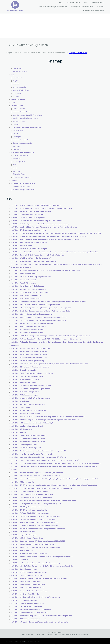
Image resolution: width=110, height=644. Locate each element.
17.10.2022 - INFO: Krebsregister (23, 482)
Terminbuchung (18, 131)
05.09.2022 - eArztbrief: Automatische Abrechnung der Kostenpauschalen (38, 529)
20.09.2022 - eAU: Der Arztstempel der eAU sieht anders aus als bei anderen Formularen (43, 501)
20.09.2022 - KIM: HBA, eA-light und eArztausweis (29, 507)
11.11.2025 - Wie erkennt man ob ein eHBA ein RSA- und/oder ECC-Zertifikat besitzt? (42, 208)
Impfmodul (17, 146)
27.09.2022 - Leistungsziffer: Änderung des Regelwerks (31, 498)
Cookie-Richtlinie (30, 641)
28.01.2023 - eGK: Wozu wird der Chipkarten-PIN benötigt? (32, 423)
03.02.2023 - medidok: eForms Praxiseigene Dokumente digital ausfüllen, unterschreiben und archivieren (49, 364)
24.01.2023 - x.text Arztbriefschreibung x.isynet (28, 438)
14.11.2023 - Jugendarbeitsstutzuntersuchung (28, 330)
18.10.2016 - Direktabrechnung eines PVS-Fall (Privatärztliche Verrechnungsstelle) (41, 616)
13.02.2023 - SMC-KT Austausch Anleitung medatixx (29, 351)
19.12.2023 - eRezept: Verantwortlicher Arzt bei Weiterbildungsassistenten (38, 320)
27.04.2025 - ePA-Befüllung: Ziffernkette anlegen (29, 249)
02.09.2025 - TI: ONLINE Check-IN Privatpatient (28, 218)
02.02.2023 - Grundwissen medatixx (23, 370)
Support (16, 134)
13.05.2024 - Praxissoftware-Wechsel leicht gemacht (30, 292)
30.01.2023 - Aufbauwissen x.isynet (23, 383)
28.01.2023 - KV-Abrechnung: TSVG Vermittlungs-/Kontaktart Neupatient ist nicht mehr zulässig (46, 420)
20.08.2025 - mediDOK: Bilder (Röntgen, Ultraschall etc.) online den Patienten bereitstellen (44, 227)
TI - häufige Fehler (19, 162)
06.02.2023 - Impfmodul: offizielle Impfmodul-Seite (29, 358)
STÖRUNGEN (17, 78)
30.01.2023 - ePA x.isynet (20, 401)
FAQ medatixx (18, 149)
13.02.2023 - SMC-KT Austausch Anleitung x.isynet (29, 355)
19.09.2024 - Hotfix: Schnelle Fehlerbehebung (27, 286)
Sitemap (37, 641)
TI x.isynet (16, 96)
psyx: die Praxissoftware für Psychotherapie (28, 115)
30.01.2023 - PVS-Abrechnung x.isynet (24, 395)
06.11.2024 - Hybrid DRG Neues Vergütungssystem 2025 (31, 277)
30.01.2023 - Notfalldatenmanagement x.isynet (28, 404)
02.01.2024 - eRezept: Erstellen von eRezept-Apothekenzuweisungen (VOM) (39, 317)
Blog (60, 3)
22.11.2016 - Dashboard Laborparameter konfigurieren (31, 610)
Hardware (16, 124)
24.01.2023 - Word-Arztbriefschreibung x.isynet (28, 442)
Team (86, 3)
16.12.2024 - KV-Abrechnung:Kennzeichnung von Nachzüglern (33, 261)
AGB (15, 641)
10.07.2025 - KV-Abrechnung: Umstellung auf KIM (28, 230)
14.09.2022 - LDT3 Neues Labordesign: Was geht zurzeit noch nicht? (36, 516)
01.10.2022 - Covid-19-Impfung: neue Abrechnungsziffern (32, 494)
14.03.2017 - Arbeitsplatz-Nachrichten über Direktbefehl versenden (35, 597)
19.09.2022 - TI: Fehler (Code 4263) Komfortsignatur (30, 513)
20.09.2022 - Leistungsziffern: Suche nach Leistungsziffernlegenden (36, 504)
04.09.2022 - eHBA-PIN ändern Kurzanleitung (27, 538)
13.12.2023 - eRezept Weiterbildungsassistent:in (28, 327)
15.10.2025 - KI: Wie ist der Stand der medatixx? (28, 215)
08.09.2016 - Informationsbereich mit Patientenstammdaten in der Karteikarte (39, 622)
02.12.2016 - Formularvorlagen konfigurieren (27, 603)
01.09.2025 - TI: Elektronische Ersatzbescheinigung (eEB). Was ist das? (37, 221)
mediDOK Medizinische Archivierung (25, 118)
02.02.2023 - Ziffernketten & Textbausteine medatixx (30, 367)
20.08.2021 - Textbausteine (20, 560)
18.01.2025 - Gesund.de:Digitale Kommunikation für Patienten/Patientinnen (38, 255)
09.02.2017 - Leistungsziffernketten (24, 600)
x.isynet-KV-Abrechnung (21, 90)
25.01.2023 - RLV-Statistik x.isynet (23, 429)
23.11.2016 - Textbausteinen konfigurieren (26, 606)
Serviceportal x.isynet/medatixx (82, 7)
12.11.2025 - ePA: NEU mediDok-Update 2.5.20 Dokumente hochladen (36, 205)
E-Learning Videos (19, 174)
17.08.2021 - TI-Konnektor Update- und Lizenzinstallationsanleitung (35, 563)
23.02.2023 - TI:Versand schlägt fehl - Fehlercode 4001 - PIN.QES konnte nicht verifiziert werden (46, 339)
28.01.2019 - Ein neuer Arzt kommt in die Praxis (28, 585)
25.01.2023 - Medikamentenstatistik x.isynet (27, 426)
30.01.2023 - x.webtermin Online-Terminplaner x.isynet (30, 398)
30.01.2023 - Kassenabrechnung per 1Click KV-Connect (31, 386)
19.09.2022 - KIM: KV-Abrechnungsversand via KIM (29, 510)
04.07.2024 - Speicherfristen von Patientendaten (28, 289)
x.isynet (16, 81)
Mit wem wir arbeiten (20, 71)
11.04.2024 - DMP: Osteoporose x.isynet (25, 299)
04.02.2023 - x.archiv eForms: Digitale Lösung (27, 361)
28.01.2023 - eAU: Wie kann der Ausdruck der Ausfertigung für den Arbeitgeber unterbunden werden (48, 417)
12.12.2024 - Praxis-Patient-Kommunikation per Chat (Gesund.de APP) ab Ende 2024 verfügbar (45, 271)
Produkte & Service (73, 3)
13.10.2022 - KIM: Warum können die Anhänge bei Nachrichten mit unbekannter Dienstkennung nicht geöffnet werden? (54, 485)
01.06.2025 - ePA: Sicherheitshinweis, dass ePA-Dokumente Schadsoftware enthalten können (45, 239)
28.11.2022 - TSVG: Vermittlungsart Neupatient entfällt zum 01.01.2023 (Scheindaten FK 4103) (45, 460)
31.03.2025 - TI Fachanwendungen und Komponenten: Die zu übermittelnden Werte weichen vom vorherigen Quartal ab (54, 252)
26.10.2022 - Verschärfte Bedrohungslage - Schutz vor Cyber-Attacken (37, 473)
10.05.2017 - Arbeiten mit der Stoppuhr (25, 594)
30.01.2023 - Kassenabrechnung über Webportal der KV (31, 389)
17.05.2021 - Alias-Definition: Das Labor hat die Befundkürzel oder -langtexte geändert (42, 566)
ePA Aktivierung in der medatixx (24, 190)
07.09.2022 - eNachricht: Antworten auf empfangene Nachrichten (34, 522)
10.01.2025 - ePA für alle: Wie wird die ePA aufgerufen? (31, 258)
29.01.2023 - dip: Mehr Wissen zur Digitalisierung (28, 410)
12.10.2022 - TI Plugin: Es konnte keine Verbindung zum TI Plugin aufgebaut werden (41, 488)
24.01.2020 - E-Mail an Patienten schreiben (26, 575)
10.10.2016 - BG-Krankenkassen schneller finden (28, 619)
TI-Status (100, 7)
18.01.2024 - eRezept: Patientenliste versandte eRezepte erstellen (35, 305)
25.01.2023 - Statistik (18, 432)
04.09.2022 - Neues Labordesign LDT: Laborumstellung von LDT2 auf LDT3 (38, 541)
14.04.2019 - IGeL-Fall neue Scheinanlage (26, 582)
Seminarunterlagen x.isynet (22, 177)
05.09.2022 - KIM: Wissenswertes (23, 532)
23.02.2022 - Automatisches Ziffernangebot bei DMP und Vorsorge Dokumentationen (42, 557)
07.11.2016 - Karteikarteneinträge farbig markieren (29, 613)
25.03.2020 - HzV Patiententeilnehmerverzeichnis (29, 572)
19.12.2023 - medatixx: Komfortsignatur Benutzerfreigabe (32, 323)
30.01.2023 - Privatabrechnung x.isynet (25, 392)
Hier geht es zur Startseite (78, 53)
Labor (15, 168)
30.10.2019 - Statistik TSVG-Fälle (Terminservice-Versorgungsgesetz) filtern (39, 578)
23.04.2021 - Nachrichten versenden (24, 569)
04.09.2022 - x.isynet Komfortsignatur (24, 535)
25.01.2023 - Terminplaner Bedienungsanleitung (28, 435)
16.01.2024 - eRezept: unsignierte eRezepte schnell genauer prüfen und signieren (41, 308)
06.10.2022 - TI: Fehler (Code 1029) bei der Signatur (29, 491)
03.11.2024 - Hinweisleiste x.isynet (23, 280)
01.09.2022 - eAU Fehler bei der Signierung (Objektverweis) (32, 544)
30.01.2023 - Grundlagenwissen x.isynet (25, 379)
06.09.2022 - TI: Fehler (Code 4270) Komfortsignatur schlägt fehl (34, 526)
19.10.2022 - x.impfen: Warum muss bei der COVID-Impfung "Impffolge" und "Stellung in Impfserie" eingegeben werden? (54, 479)
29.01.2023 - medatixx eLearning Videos (25, 414)
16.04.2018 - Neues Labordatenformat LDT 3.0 (27, 588)
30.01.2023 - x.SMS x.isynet (20, 407)
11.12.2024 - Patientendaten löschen (24, 274)
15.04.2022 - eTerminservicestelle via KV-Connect (29, 554)
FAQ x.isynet (17, 159)
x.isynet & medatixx (20, 87)
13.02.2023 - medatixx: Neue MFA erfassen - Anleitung (30, 348)
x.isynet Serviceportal (20, 155)
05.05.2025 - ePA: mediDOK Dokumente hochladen (29, 243)
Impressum (10, 641)
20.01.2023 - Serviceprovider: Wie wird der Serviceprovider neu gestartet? (38, 451)
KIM (14, 165)
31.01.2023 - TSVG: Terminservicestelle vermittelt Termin (32, 373)
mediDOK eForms (19, 121)
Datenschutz (21, 641)
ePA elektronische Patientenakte (93, 11)
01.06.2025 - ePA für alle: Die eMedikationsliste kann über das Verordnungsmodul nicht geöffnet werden (49, 236)
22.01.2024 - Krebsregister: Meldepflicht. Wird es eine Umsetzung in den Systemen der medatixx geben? (49, 302)
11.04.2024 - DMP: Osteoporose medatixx (26, 295)
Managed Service (19, 109)
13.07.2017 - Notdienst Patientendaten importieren (29, 591)
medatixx (16, 84)
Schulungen (17, 137)
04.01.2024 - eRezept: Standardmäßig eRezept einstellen (31, 314)
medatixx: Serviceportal (21, 140)
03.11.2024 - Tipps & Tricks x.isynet (23, 283)
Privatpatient (17, 93)
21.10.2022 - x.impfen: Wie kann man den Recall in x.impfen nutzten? (35, 476)
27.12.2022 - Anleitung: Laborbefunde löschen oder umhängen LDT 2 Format (39, 457)
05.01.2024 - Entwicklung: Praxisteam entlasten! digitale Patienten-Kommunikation (41, 311)
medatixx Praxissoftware (21, 112)
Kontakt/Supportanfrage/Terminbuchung (53, 7)
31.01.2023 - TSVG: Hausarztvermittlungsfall (27, 376)
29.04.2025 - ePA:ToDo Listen (21, 246)
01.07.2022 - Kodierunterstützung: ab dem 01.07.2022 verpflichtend (35, 547)
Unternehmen (17, 68)
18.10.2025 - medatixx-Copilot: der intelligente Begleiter (31, 211)
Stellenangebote (98, 3)
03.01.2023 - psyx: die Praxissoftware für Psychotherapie (32, 454)
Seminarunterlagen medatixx (23, 143)
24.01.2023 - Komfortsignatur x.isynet (24, 445)
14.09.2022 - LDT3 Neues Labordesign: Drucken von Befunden (33, 519)
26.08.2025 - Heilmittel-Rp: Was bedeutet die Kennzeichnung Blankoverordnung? (40, 224)
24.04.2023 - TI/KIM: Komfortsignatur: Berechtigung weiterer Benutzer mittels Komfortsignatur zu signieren (50, 336)
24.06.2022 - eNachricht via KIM (22, 550)
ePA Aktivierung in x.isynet (22, 187)
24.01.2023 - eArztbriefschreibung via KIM (26, 448)
